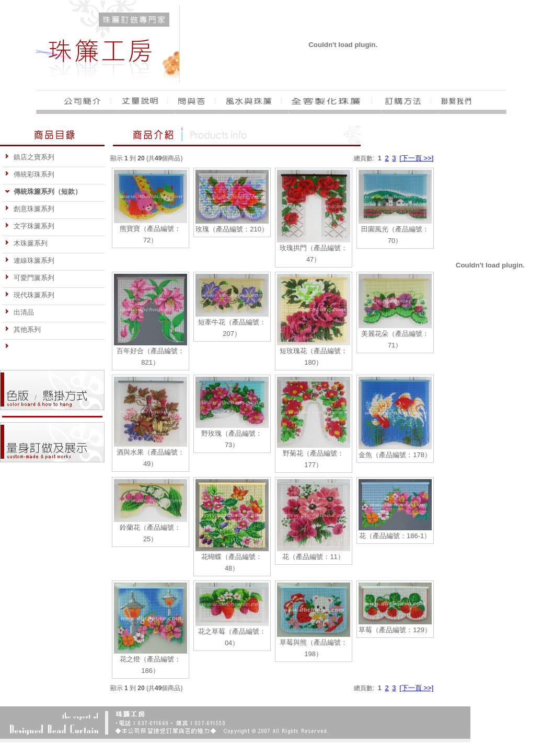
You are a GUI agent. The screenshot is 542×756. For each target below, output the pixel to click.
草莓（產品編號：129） (395, 630)
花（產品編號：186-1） (395, 536)
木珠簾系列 (26, 243)
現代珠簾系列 (30, 295)
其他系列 (23, 329)
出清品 (19, 312)
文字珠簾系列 (30, 226)
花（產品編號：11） (313, 557)
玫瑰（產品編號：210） (232, 229)
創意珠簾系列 (30, 209)
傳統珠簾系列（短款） (43, 191)
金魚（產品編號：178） (395, 455)
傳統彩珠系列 (30, 174)
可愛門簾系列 (30, 278)
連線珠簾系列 (30, 260)
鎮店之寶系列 (30, 157)
